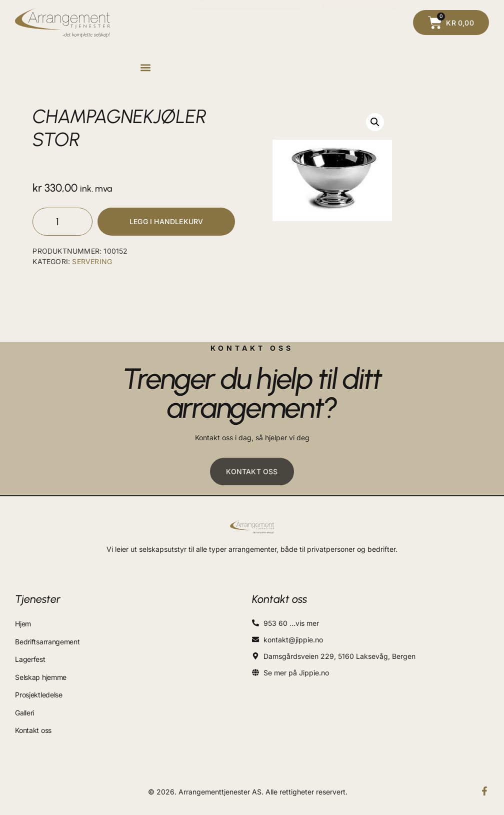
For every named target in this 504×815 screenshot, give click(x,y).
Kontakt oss (33, 724)
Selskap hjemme (41, 674)
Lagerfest (30, 658)
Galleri (24, 707)
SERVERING (92, 263)
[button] (145, 68)
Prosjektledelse (39, 691)
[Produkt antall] (62, 222)
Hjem (23, 625)
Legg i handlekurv (166, 222)
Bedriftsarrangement (47, 641)
